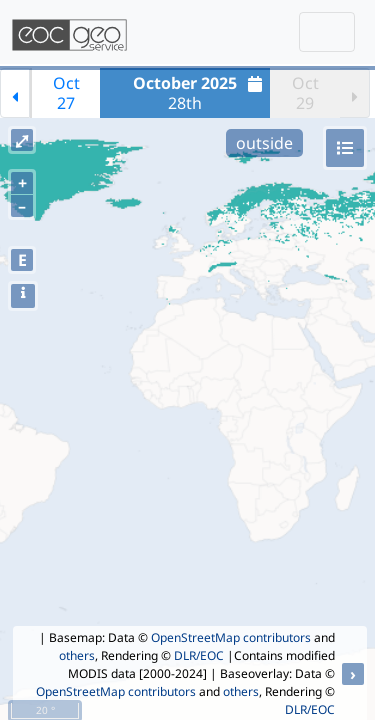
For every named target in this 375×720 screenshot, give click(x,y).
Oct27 (66, 93)
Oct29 (305, 93)
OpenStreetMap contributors (231, 637)
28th (200, 93)
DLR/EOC (199, 655)
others (77, 655)
